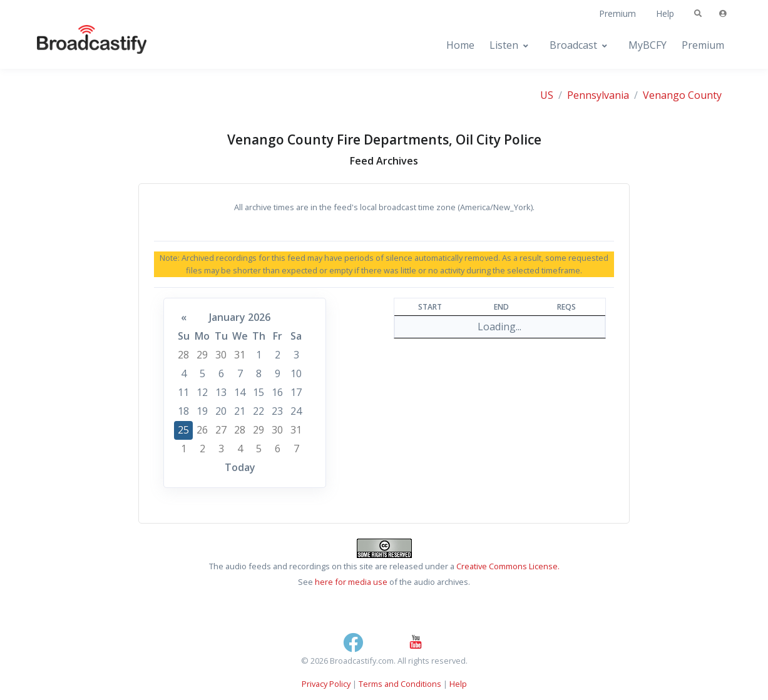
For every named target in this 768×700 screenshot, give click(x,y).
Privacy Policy (326, 684)
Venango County (682, 95)
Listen (504, 45)
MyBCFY (648, 45)
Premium (617, 13)
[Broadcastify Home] (79, 45)
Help (665, 13)
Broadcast (573, 45)
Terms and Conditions (400, 684)
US (547, 95)
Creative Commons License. (508, 566)
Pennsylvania (598, 95)
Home (460, 45)
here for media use (351, 582)
